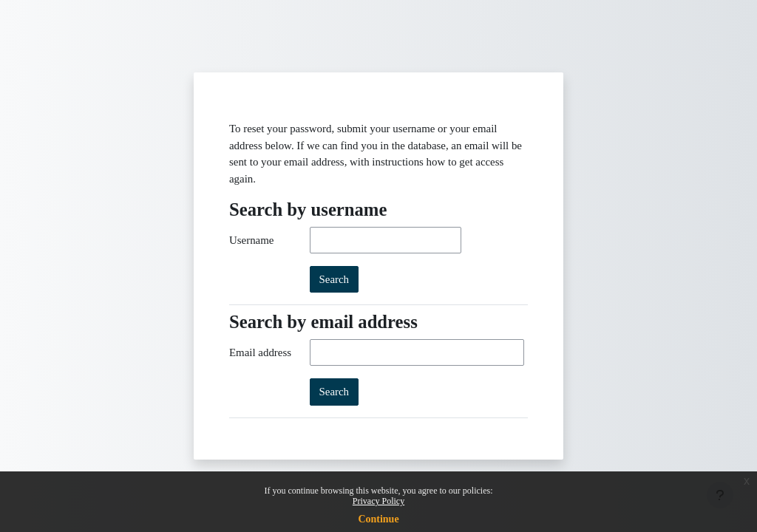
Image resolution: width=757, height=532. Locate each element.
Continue (378, 519)
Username (251, 240)
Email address (260, 352)
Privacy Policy (378, 501)
